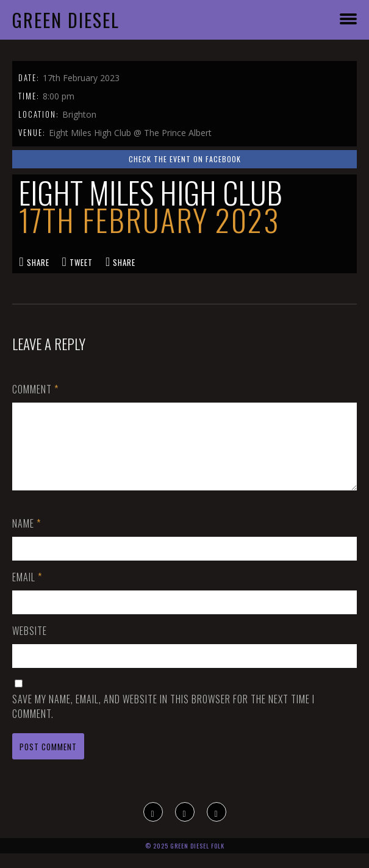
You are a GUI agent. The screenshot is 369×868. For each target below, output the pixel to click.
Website (30, 645)
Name (27, 538)
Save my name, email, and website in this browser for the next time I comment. (163, 721)
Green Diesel (66, 20)
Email (27, 592)
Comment (35, 389)
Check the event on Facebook (185, 159)
